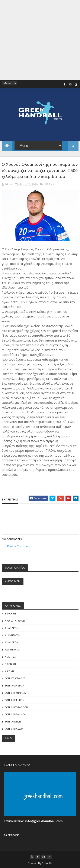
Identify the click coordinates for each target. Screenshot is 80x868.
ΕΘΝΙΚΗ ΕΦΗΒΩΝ (15, 700)
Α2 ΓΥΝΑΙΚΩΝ (12, 650)
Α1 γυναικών (12, 635)
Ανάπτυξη (11, 657)
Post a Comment (19, 546)
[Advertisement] (40, 40)
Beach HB (11, 614)
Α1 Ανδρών (12, 628)
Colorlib (47, 863)
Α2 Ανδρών (12, 642)
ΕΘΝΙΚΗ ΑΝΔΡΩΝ (15, 686)
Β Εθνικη (10, 664)
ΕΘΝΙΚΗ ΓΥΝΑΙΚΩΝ (15, 693)
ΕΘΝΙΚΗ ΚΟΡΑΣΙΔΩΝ (16, 707)
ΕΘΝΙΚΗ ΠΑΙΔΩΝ (14, 729)
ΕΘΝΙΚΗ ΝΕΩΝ (13, 722)
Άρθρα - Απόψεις (15, 621)
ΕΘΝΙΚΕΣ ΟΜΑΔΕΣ (15, 678)
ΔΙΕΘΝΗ (49, 184)
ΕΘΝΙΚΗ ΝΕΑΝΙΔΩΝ (16, 714)
